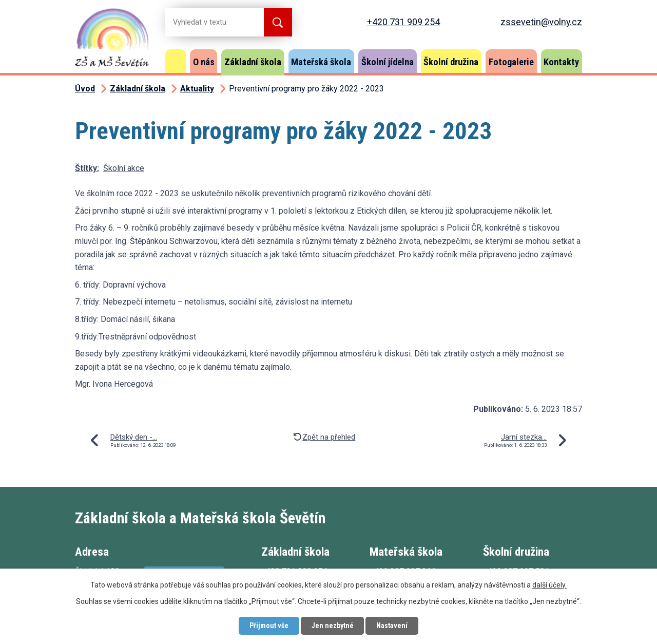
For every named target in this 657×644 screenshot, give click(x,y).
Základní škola (253, 62)
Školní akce (124, 168)
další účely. (549, 585)
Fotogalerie (511, 62)
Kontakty (561, 62)
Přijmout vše (268, 626)
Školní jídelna (388, 62)
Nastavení (392, 626)
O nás (204, 62)
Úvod (176, 61)
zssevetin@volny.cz (541, 22)
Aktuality (197, 89)
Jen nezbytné (332, 626)
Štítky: (87, 168)
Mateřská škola (321, 62)
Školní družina (451, 62)
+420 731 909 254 (403, 22)
